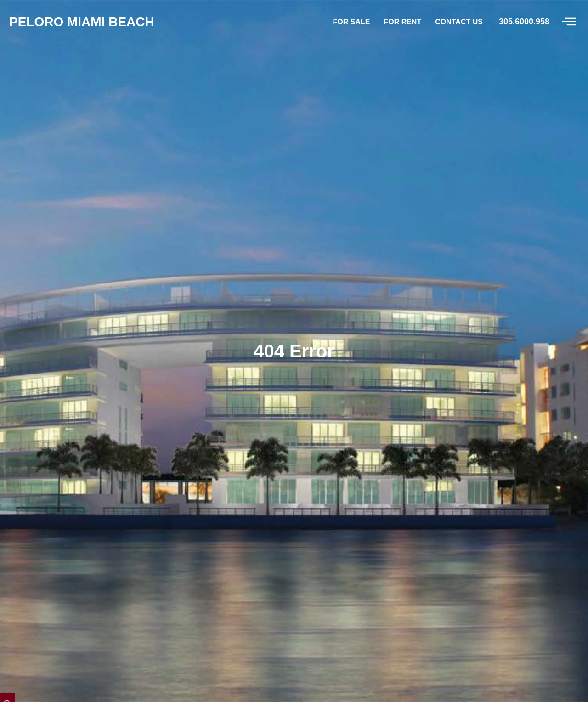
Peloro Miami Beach (294, 599)
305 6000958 (331, 680)
